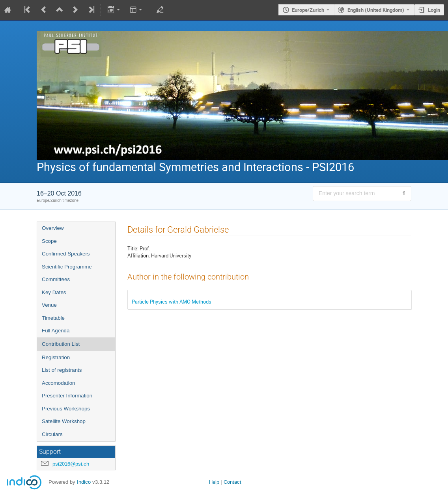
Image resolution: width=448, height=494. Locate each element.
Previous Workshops (66, 409)
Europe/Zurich (308, 10)
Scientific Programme (67, 267)
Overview (53, 228)
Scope (49, 241)
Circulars (52, 434)
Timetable (53, 318)
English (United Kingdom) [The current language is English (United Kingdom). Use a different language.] (376, 10)
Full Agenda (56, 331)
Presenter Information (67, 396)
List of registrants (62, 370)
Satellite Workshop (64, 421)
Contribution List (61, 344)
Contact (232, 482)
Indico (84, 482)
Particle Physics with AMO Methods (172, 302)
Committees (56, 279)
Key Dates (54, 292)
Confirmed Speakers (66, 254)
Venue (49, 305)
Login (434, 10)
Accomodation (58, 383)
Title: (133, 248)
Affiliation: (139, 255)
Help (214, 482)
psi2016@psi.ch (71, 464)
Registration (56, 357)
